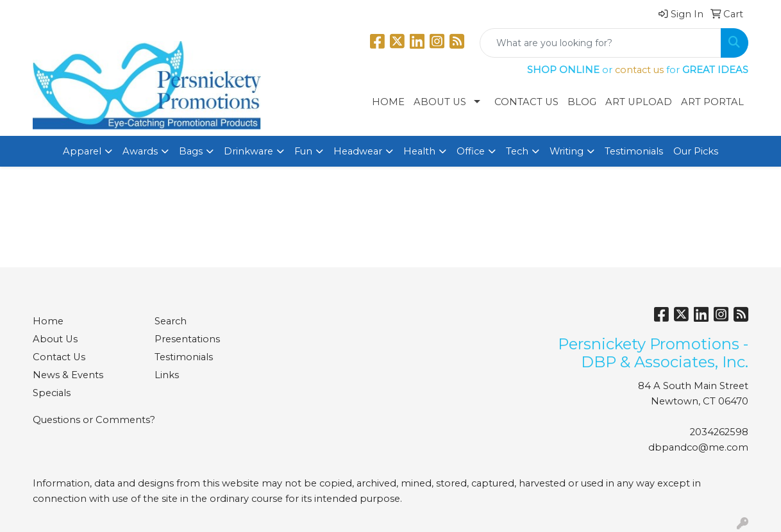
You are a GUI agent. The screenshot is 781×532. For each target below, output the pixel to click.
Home (388, 102)
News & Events (68, 375)
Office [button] (471, 151)
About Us (440, 102)
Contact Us (526, 102)
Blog (582, 102)
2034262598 (719, 432)
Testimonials (634, 151)
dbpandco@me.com (698, 447)
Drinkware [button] (248, 151)
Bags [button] (191, 151)
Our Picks (696, 151)
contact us (639, 70)
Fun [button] (303, 151)
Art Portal (712, 102)
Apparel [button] (82, 151)
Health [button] (419, 151)
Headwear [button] (358, 151)
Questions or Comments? (94, 420)
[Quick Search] (600, 43)
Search (171, 321)
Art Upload (639, 102)
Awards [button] (140, 151)
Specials (52, 393)
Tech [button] (517, 151)
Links (167, 375)
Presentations (187, 339)
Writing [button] (567, 151)
